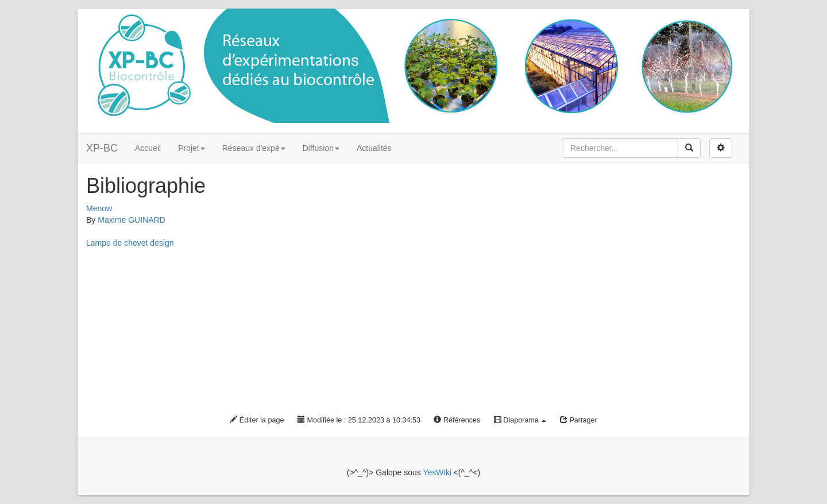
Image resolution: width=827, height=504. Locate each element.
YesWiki (437, 472)
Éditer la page (257, 420)
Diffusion (321, 148)
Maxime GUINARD (131, 220)
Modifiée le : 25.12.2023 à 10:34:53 (359, 420)
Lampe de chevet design (130, 243)
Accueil (148, 148)
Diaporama (520, 420)
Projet (192, 148)
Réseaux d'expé (254, 148)
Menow (99, 208)
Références (457, 420)
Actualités (374, 148)
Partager (579, 420)
